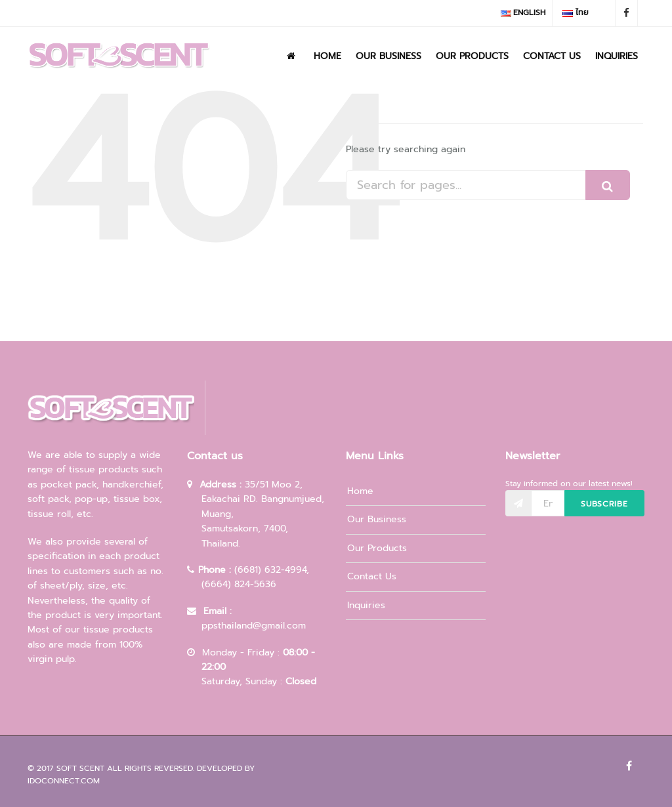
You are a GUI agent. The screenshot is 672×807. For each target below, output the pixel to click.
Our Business (388, 56)
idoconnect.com (64, 781)
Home (327, 56)
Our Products (472, 56)
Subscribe (604, 504)
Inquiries (617, 56)
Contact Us (552, 56)
